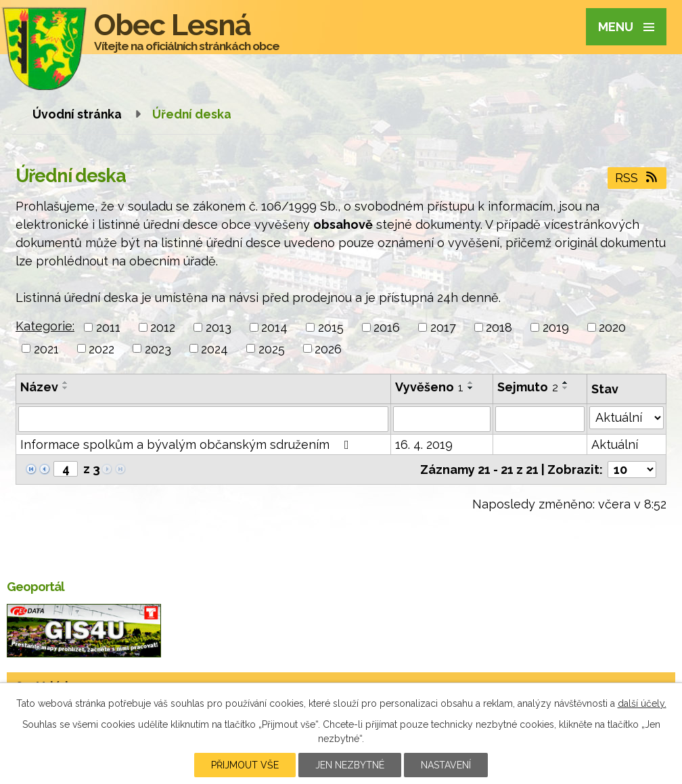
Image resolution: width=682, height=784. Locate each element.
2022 (101, 348)
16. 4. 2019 (424, 444)
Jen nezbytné (350, 765)
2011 (108, 327)
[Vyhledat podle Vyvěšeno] (442, 419)
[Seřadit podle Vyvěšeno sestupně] (471, 388)
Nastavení (446, 765)
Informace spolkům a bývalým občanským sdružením (187, 444)
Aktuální (615, 444)
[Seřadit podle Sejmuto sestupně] (566, 388)
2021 (46, 348)
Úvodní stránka (77, 114)
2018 (499, 327)
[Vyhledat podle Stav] (627, 418)
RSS (637, 178)
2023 (158, 348)
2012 (163, 327)
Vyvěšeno (429, 387)
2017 (443, 327)
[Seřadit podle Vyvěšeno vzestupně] (471, 383)
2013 (219, 327)
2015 (331, 327)
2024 (214, 348)
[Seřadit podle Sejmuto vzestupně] (566, 383)
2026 (328, 348)
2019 (556, 327)
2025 (272, 348)
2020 (612, 327)
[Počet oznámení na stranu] (632, 470)
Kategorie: (45, 326)
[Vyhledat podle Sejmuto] (540, 419)
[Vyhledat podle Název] (203, 419)
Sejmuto (528, 387)
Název (39, 387)
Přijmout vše (245, 765)
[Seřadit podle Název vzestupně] (66, 383)
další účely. (642, 703)
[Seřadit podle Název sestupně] (66, 388)
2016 (387, 327)
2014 (274, 327)
